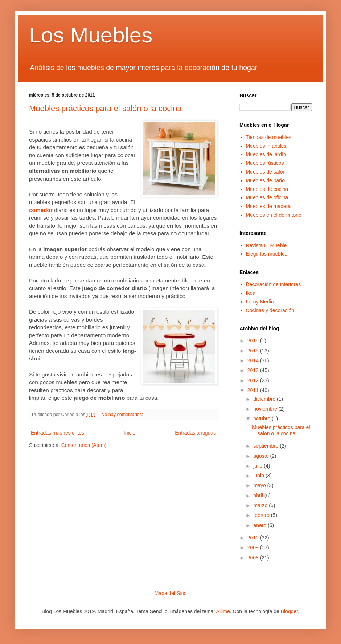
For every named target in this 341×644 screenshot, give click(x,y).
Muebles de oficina (267, 197)
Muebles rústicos (265, 163)
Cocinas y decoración (270, 310)
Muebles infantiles (266, 146)
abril (259, 496)
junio (259, 476)
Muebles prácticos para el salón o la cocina (105, 108)
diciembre (265, 399)
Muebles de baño (265, 180)
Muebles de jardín (266, 154)
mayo (260, 485)
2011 (254, 390)
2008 (254, 558)
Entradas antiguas (195, 433)
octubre (262, 419)
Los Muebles (91, 35)
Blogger (289, 611)
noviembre (266, 409)
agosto (262, 456)
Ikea (251, 293)
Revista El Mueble (266, 245)
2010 (254, 538)
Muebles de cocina (267, 189)
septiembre (266, 446)
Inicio (130, 433)
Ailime (223, 611)
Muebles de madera (268, 206)
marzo (261, 505)
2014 (254, 360)
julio (258, 466)
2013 (254, 370)
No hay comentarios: (123, 415)
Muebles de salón (266, 172)
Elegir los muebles (267, 254)
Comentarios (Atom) (84, 445)
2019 (254, 341)
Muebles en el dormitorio (274, 215)
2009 (254, 547)
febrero (262, 515)
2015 (254, 351)
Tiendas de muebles (269, 137)
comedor (41, 210)
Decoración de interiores (274, 284)
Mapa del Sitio (171, 593)
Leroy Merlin (260, 302)
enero (260, 525)
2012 (254, 380)
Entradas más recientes (57, 433)
